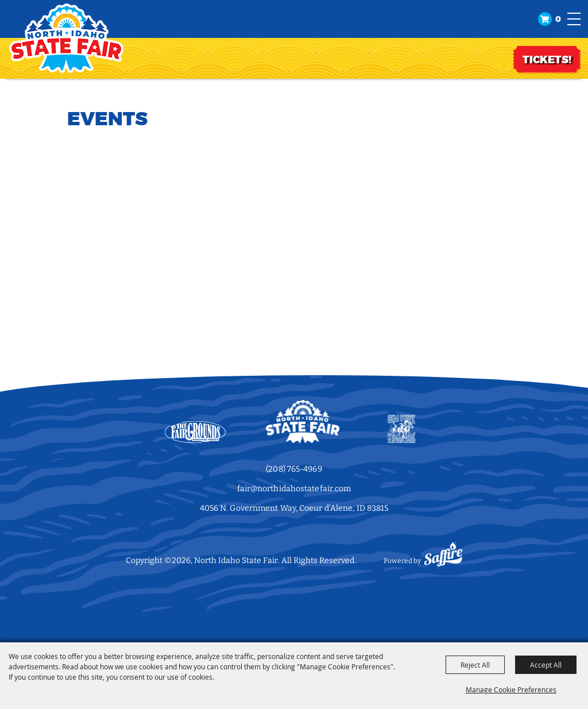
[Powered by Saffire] (443, 561)
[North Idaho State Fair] (66, 38)
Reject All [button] (475, 665)
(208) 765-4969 (294, 469)
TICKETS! (547, 60)
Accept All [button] (546, 665)
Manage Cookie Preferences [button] (511, 689)
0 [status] (558, 19)
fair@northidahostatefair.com (294, 489)
